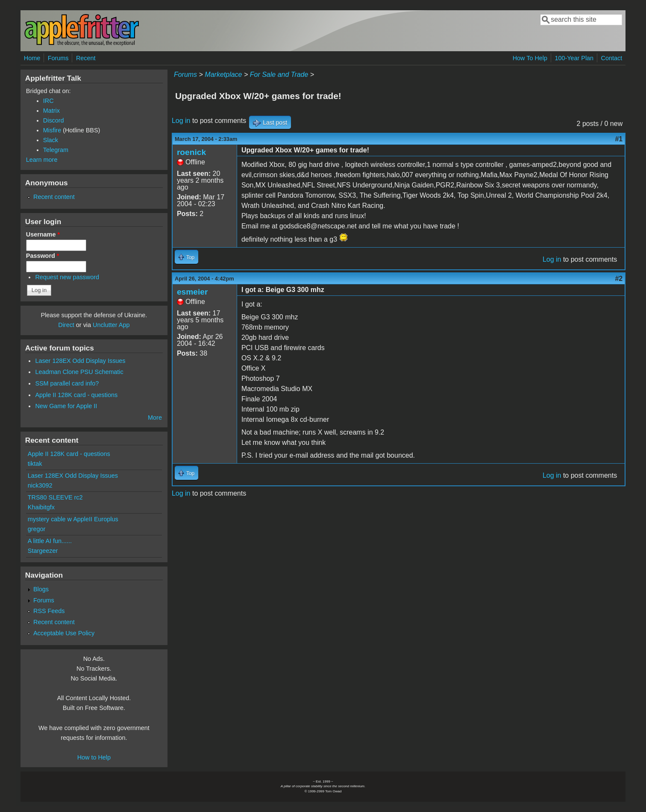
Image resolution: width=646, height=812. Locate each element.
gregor (37, 529)
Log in (181, 121)
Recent (86, 58)
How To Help (530, 58)
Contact (612, 58)
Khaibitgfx (41, 507)
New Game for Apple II (66, 406)
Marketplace (223, 74)
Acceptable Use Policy (64, 633)
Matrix (51, 111)
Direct (66, 325)
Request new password (67, 277)
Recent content (54, 197)
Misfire (52, 130)
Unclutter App (111, 325)
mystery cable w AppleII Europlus (73, 519)
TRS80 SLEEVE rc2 (55, 497)
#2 (619, 279)
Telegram (56, 150)
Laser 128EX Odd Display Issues (80, 361)
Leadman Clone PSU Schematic (79, 372)
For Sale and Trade (279, 74)
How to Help (94, 757)
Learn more (42, 160)
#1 (619, 139)
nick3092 (40, 485)
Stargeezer (43, 551)
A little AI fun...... (50, 541)
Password (43, 256)
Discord (54, 120)
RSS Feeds (49, 611)
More (155, 418)
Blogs (41, 589)
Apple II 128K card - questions (76, 395)
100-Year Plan (574, 58)
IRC (48, 101)
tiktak (35, 464)
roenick (191, 152)
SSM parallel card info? (67, 383)
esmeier (192, 292)
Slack (51, 140)
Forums (58, 58)
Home (32, 58)
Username (43, 234)
